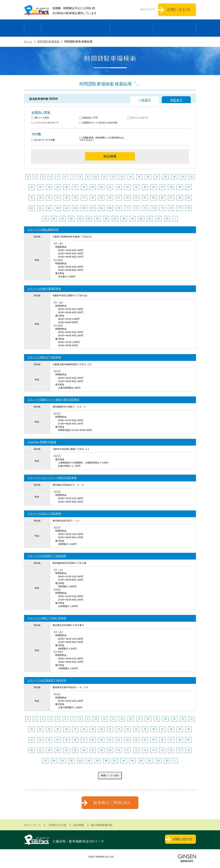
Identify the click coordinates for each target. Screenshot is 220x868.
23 (40, 187)
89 (132, 219)
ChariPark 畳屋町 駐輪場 (42, 442)
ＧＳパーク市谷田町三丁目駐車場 (47, 556)
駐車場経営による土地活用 (76, 28)
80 (54, 219)
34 (136, 187)
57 (171, 198)
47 (84, 198)
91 (150, 219)
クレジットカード (138, 118)
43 (49, 198)
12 (113, 177)
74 (153, 208)
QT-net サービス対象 (45, 140)
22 (32, 187)
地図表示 (176, 100)
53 (136, 198)
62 (49, 208)
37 (162, 187)
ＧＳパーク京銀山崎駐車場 (43, 230)
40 (188, 187)
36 (153, 187)
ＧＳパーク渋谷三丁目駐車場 (44, 514)
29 (93, 187)
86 (106, 219)
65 (75, 208)
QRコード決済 (40, 118)
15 (139, 177)
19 (174, 177)
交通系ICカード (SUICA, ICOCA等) (98, 123)
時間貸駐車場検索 (48, 42)
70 (119, 208)
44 (58, 198)
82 (71, 219)
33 (127, 187)
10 (96, 177)
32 (119, 187)
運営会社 (174, 28)
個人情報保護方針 (102, 825)
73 (145, 208)
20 (183, 177)
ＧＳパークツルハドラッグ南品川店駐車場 (52, 478)
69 (110, 208)
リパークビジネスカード (45, 123)
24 (49, 187)
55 (153, 198)
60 (32, 208)
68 (101, 208)
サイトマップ (147, 9)
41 (32, 198)
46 (75, 198)
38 (171, 187)
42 (40, 198)
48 (93, 198)
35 (145, 187)
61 (40, 208)
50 (110, 198)
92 (158, 219)
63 (58, 208)
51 (119, 198)
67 (93, 208)
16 (148, 177)
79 (45, 219)
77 (180, 208)
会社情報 (79, 825)
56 (162, 198)
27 (75, 187)
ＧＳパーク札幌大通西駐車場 (44, 289)
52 (127, 198)
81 (63, 219)
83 (80, 219)
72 (136, 208)
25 (58, 187)
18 (166, 177)
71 (127, 208)
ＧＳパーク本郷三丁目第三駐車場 (47, 618)
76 (171, 208)
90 (141, 219)
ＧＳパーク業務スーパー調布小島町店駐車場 (53, 400)
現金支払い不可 (89, 118)
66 (84, 208)
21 (192, 177)
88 (124, 219)
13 (122, 177)
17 (157, 177)
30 (101, 187)
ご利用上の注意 (57, 825)
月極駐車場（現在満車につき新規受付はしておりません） (102, 139)
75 (162, 208)
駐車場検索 (132, 28)
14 (131, 177)
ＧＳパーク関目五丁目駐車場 (44, 357)
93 (167, 219)
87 (115, 219)
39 (180, 187)
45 (66, 198)
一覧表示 (145, 100)
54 (145, 198)
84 (89, 219)
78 (188, 208)
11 (104, 177)
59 (188, 198)
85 (97, 219)
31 (110, 187)
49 (101, 198)
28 (84, 187)
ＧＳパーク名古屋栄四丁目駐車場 (47, 680)
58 (180, 198)
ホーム (33, 28)
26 (66, 187)
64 (66, 208)
